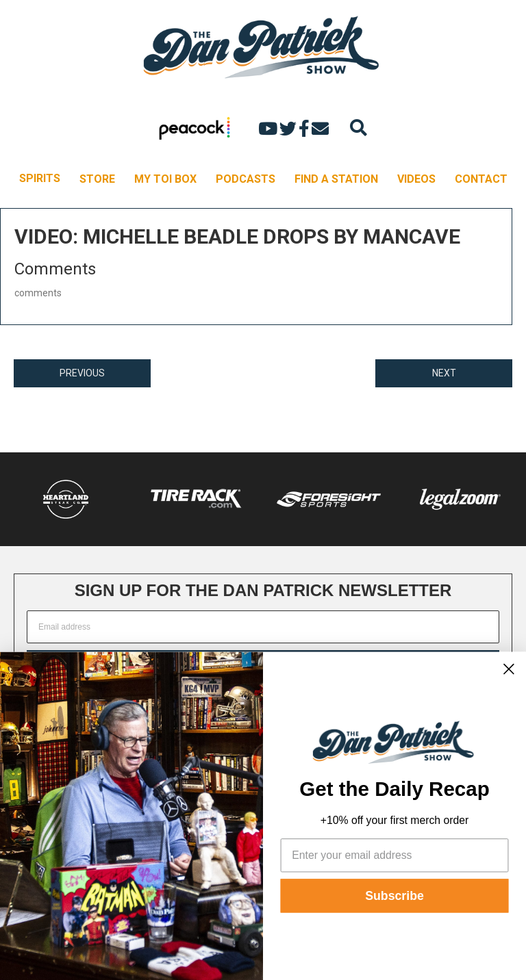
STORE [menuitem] (97, 179)
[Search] (359, 128)
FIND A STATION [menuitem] (336, 179)
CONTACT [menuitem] (481, 179)
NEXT (444, 373)
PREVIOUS (82, 373)
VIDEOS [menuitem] (416, 179)
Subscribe (394, 896)
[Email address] (263, 627)
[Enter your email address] (395, 855)
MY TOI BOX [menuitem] (165, 179)
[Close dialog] (509, 669)
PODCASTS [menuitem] (246, 179)
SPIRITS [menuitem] (40, 178)
